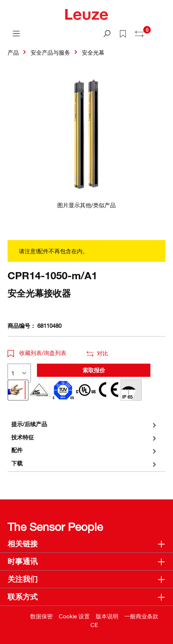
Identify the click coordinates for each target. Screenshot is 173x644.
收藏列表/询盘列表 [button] (37, 353)
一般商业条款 (141, 616)
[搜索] (107, 33)
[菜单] (16, 33)
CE (94, 625)
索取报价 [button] (94, 370)
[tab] (85, 424)
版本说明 (107, 616)
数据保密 (41, 616)
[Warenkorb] (161, 31)
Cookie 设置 (74, 616)
